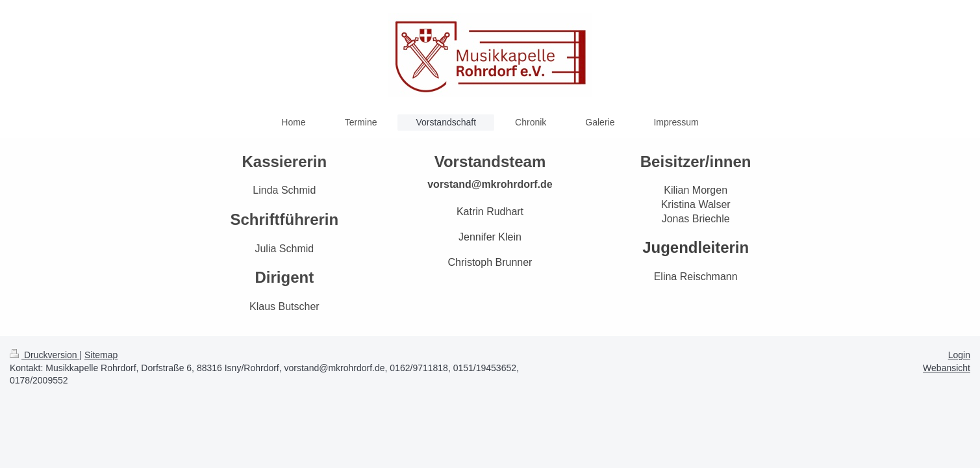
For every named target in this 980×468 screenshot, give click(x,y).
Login (959, 355)
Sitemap (101, 355)
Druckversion (44, 355)
